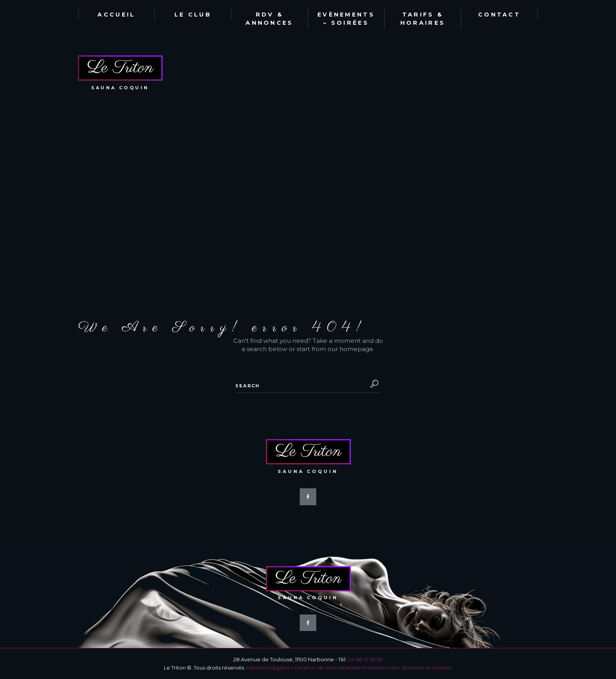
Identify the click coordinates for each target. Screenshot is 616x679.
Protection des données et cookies (407, 668)
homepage (356, 349)
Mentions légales (268, 668)
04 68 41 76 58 (365, 659)
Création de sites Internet (326, 668)
